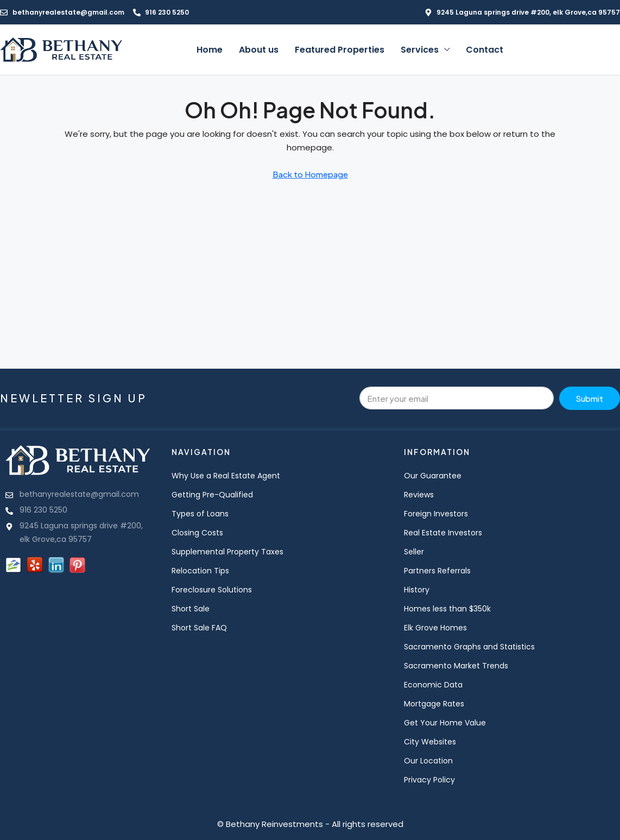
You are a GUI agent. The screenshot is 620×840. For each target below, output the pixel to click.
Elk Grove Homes (435, 628)
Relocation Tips (200, 571)
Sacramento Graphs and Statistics (469, 647)
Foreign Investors (436, 514)
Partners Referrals (437, 571)
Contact (485, 50)
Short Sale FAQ (199, 628)
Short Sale (191, 609)
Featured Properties (340, 50)
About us (259, 50)
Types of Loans (200, 514)
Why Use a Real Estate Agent (226, 476)
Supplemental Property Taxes (227, 552)
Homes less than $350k (447, 609)
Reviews (419, 495)
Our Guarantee (433, 476)
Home (210, 50)
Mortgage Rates (434, 704)
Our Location (428, 761)
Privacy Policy (429, 780)
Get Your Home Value (445, 723)
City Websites (430, 742)
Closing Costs (197, 533)
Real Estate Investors (443, 533)
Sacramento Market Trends (456, 666)
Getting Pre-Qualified (212, 495)
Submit (589, 398)
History (417, 590)
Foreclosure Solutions (212, 590)
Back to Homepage (310, 174)
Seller (414, 552)
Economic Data (433, 685)
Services (420, 50)
